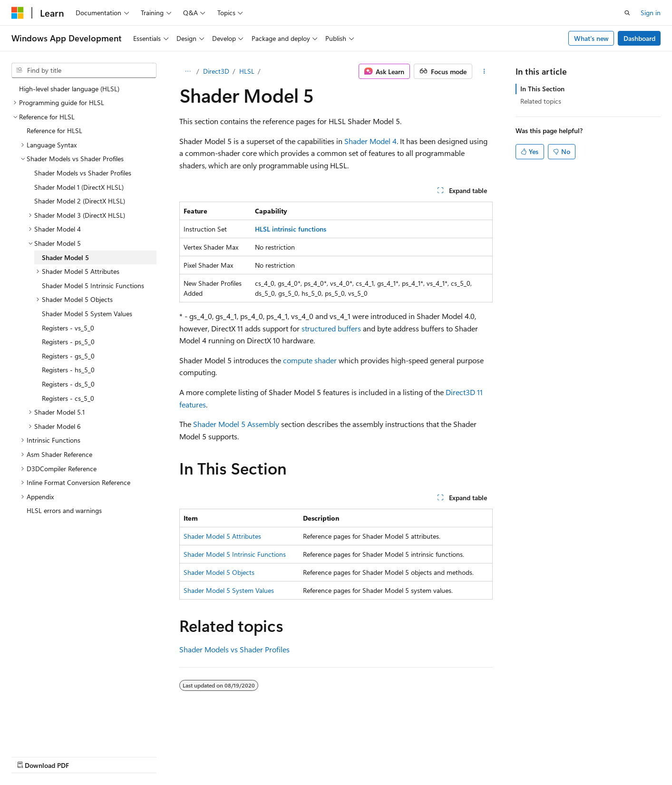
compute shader (310, 360)
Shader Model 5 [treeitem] (65, 257)
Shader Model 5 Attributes (222, 536)
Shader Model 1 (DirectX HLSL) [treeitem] (79, 187)
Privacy (208, 756)
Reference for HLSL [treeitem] (54, 131)
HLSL (247, 71)
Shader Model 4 (370, 141)
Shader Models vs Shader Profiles (234, 649)
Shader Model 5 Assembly (236, 424)
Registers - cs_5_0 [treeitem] (68, 398)
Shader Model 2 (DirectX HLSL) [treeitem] (80, 201)
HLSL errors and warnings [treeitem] (64, 510)
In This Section (542, 89)
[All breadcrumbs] (188, 71)
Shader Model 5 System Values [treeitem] (87, 314)
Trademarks (302, 756)
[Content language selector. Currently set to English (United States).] (55, 733)
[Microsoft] (18, 13)
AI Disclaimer (30, 756)
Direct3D (216, 71)
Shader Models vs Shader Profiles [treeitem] (83, 173)
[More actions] (484, 71)
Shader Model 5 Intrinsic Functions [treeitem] (93, 286)
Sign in (651, 13)
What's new (591, 38)
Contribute (170, 756)
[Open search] (627, 13)
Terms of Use (255, 756)
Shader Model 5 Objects (219, 572)
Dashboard (639, 38)
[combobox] (84, 70)
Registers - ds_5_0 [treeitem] (68, 384)
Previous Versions (86, 756)
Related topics (541, 101)
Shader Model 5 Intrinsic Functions (235, 554)
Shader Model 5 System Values (229, 590)
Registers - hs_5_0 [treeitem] (68, 370)
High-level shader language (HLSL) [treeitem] (69, 89)
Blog (130, 756)
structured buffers (331, 328)
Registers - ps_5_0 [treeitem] (68, 342)
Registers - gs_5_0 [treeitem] (68, 356)
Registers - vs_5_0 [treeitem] (68, 328)
